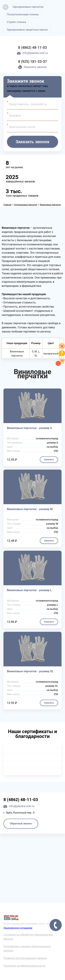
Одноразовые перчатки (28, 7)
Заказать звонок (35, 67)
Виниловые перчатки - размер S (29, 428)
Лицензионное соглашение (18, 928)
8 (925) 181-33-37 (33, 62)
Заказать (49, 459)
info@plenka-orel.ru (35, 53)
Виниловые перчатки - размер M (30, 509)
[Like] (62, 348)
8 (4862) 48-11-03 (33, 48)
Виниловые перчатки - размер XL (30, 671)
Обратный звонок (21, 824)
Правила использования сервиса (25, 958)
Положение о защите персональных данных (27, 948)
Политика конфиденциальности (24, 966)
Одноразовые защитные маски (27, 30)
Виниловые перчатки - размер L (29, 590)
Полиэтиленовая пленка (23, 14)
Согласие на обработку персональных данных (28, 937)
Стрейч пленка (16, 22)
